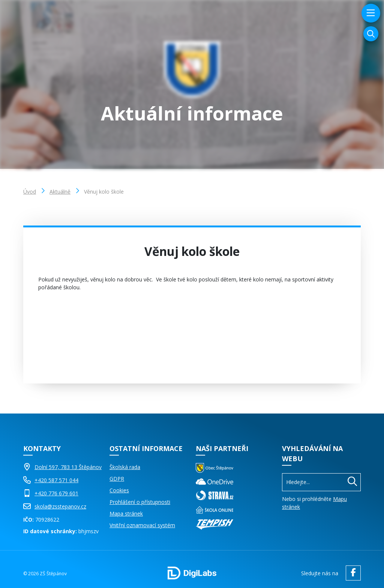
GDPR (117, 479)
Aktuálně (60, 192)
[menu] (370, 13)
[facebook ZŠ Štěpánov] (351, 573)
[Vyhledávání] (371, 34)
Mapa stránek (126, 514)
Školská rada (125, 467)
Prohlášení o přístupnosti (140, 502)
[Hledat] (352, 482)
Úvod (30, 192)
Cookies (119, 490)
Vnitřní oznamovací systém (142, 525)
